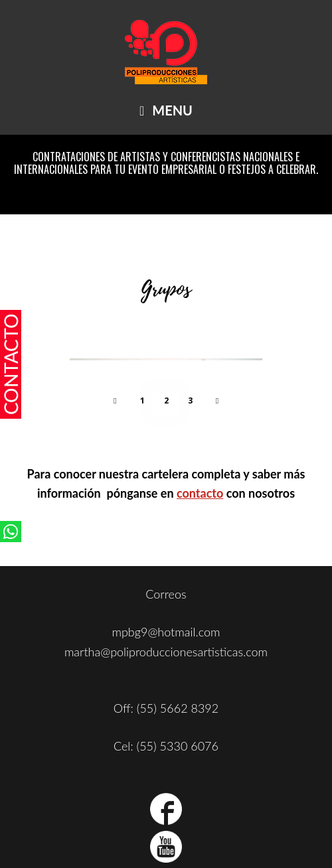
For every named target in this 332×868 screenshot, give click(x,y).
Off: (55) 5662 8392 (166, 708)
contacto (200, 493)
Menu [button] (172, 110)
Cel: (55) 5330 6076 (166, 746)
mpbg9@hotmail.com (166, 632)
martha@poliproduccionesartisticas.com (166, 652)
